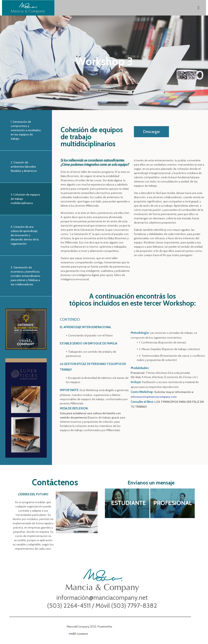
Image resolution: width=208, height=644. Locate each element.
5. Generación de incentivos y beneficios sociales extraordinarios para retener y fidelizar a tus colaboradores (25, 276)
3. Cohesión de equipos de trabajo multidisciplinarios (25, 199)
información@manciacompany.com (154, 397)
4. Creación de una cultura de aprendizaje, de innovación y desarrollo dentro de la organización (25, 235)
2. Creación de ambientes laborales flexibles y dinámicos (24, 167)
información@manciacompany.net (102, 598)
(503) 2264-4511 (70, 606)
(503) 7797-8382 (134, 606)
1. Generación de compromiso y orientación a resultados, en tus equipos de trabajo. (26, 130)
